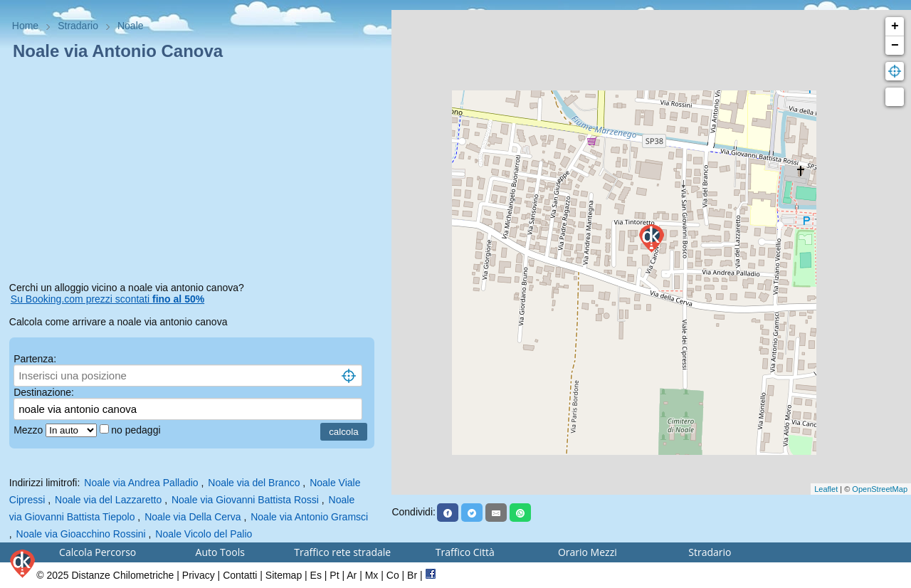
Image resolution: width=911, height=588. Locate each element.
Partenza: (35, 359)
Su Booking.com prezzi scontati (107, 299)
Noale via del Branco (254, 483)
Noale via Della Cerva (193, 517)
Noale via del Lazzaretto (108, 500)
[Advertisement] (196, 174)
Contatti (240, 575)
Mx (372, 575)
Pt (334, 575)
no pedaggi (137, 430)
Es (316, 575)
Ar (352, 575)
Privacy (199, 575)
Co (393, 575)
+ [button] (895, 26)
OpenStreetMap (880, 489)
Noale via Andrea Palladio (141, 483)
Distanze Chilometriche (122, 575)
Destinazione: (44, 392)
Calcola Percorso (98, 552)
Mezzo (30, 430)
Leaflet (826, 489)
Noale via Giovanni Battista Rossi (245, 500)
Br (412, 575)
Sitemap (284, 575)
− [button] (895, 46)
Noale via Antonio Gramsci (309, 517)
